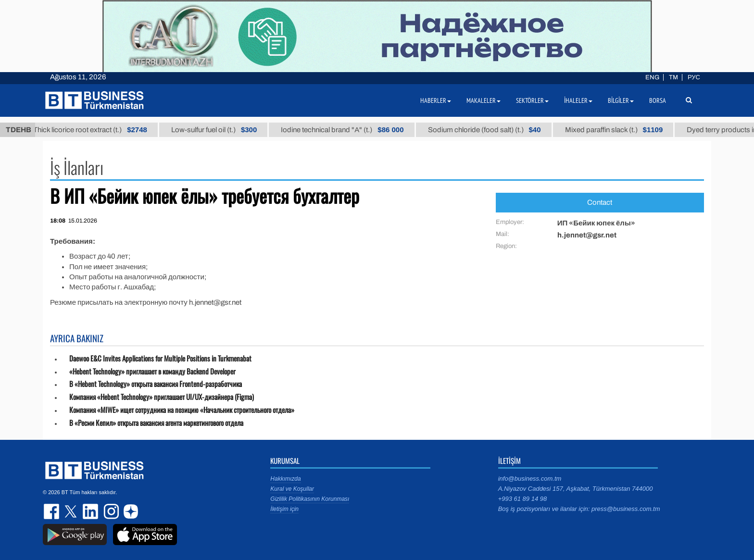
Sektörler (532, 100)
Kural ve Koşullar (292, 489)
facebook (52, 511)
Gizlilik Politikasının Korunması (310, 499)
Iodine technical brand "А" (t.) (357, 130)
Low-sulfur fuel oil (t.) (228, 130)
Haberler (436, 100)
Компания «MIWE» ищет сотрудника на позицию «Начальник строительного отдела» (182, 410)
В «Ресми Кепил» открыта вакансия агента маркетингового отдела (156, 423)
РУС (694, 77)
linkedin (91, 511)
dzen (129, 511)
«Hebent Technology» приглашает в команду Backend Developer (152, 371)
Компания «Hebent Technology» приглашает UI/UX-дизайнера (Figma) (162, 397)
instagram (110, 511)
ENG (652, 77)
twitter (72, 511)
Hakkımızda (285, 479)
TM (673, 77)
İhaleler (578, 100)
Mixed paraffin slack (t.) (628, 130)
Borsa (658, 100)
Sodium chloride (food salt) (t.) (498, 130)
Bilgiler (621, 100)
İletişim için (284, 509)
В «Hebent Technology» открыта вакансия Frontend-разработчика (156, 384)
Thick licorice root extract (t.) (105, 130)
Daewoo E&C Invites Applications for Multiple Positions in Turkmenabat (160, 358)
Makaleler (484, 100)
